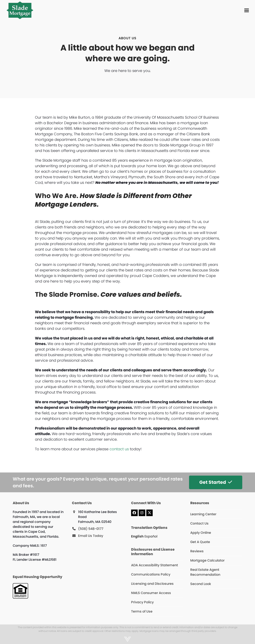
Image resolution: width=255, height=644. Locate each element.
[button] (247, 10)
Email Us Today (91, 536)
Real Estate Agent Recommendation (205, 572)
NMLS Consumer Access (151, 593)
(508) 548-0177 (91, 529)
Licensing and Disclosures (152, 584)
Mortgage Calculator (207, 560)
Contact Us (199, 523)
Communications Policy (151, 574)
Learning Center (203, 514)
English (137, 536)
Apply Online (201, 533)
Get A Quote (200, 542)
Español (151, 536)
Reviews (197, 551)
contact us (119, 449)
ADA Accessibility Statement (155, 565)
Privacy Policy (142, 602)
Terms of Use (142, 611)
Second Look (201, 584)
